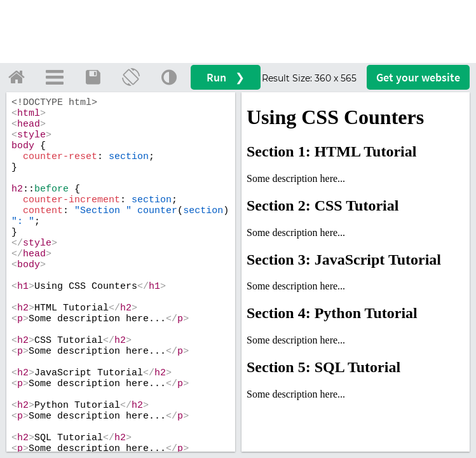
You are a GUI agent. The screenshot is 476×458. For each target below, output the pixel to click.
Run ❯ (226, 77)
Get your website (418, 77)
